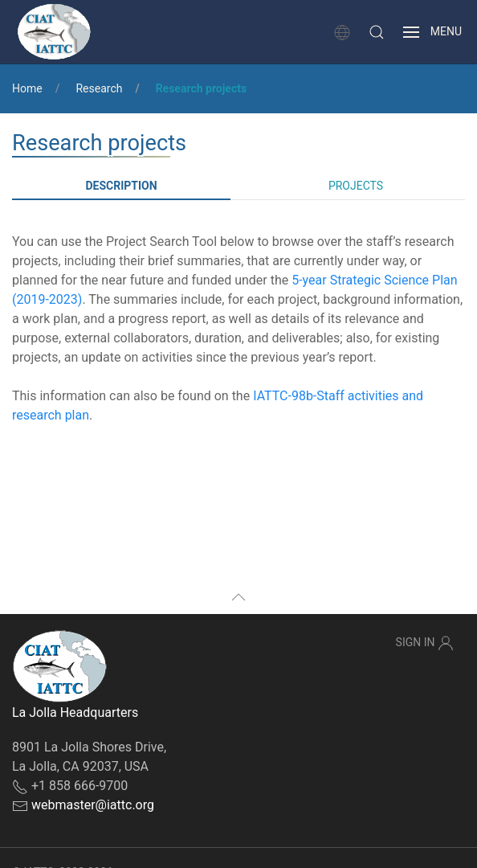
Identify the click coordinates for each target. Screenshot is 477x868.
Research (99, 88)
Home (27, 88)
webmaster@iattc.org (93, 805)
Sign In (425, 643)
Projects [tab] (356, 186)
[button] (377, 32)
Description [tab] (121, 186)
